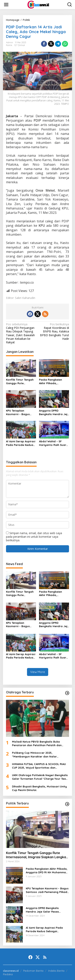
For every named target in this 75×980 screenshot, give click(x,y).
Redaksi (8, 974)
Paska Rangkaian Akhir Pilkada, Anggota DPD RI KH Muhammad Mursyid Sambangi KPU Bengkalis (52, 382)
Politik (9, 45)
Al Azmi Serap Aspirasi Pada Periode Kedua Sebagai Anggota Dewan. (21, 443)
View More (38, 672)
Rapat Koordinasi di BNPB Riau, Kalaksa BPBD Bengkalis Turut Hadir (54, 332)
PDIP (38, 120)
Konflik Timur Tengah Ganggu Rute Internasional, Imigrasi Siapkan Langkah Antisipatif (21, 382)
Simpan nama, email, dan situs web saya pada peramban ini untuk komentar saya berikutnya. (34, 537)
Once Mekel (45, 190)
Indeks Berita (56, 971)
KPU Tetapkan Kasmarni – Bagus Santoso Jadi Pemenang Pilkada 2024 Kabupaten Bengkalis (18, 412)
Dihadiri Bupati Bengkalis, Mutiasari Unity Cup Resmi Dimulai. (39, 788)
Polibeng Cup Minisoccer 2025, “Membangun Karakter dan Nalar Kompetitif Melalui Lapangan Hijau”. (36, 755)
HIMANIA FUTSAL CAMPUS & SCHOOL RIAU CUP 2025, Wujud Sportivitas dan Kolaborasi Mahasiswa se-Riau (39, 766)
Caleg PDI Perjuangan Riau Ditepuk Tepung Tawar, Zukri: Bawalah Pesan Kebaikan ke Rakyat (21, 333)
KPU (42, 226)
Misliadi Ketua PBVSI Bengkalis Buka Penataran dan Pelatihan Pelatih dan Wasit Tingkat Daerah (37, 743)
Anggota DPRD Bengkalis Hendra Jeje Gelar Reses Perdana (54, 412)
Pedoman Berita (33, 971)
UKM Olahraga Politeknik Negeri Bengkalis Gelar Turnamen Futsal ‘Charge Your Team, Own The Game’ (40, 777)
